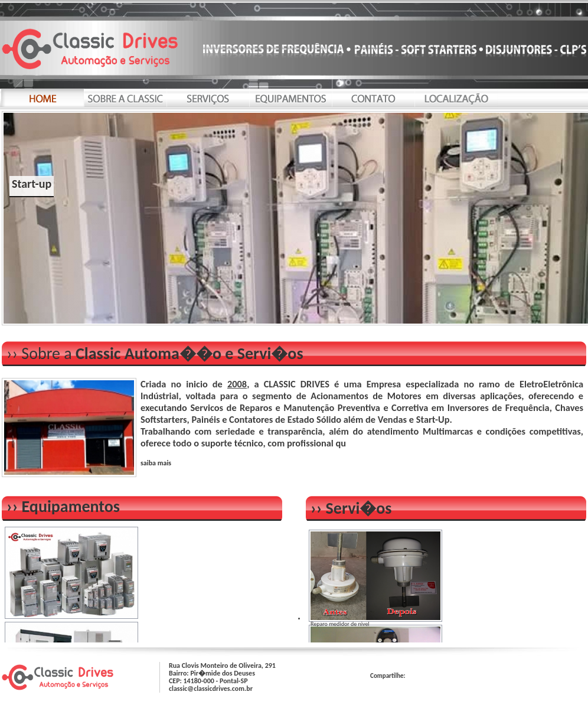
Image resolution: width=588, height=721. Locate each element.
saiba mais (156, 463)
